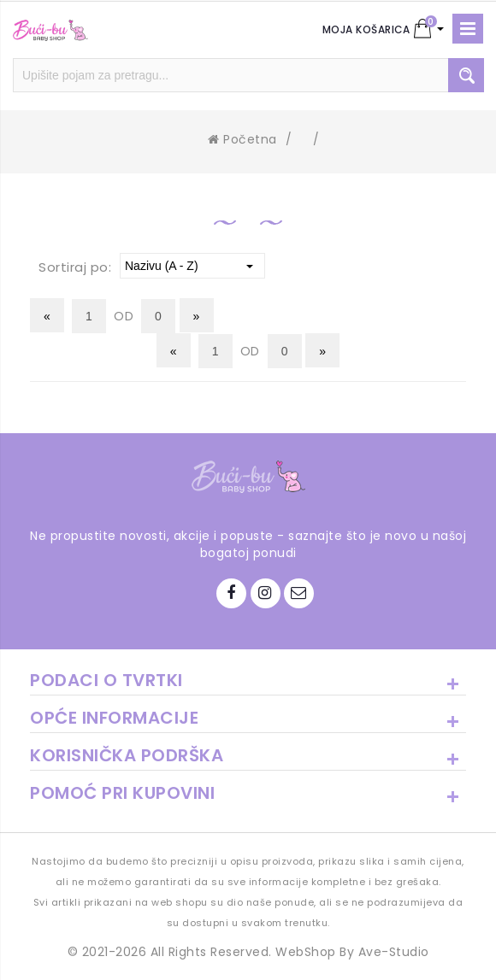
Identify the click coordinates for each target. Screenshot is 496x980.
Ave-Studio (394, 952)
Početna (242, 139)
